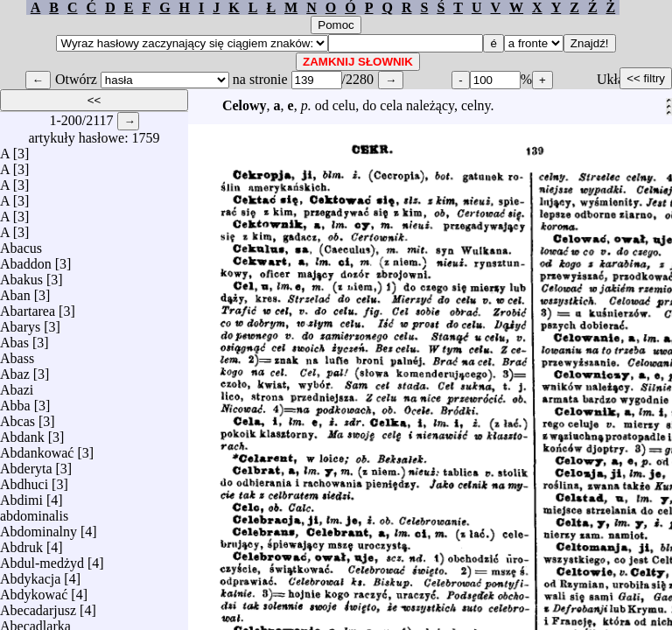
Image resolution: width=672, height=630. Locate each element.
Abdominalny (38, 527)
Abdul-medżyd (42, 559)
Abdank (22, 433)
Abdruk (21, 543)
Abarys (20, 322)
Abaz (15, 370)
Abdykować (34, 590)
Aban (15, 291)
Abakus (21, 275)
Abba (15, 401)
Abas (14, 338)
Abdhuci (24, 480)
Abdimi (21, 496)
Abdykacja (30, 574)
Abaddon (26, 259)
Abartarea (28, 307)
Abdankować (37, 448)
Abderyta (26, 464)
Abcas (17, 417)
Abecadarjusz (38, 606)
